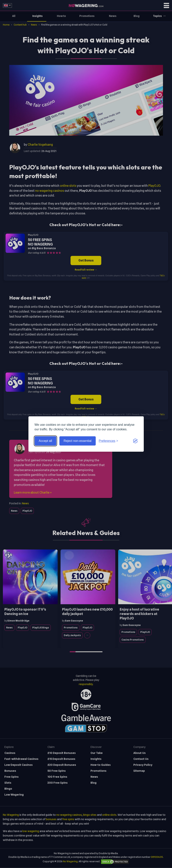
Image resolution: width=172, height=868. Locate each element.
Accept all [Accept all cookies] (45, 441)
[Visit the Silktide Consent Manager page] (135, 441)
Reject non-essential (78, 441)
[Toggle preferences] (108, 441)
